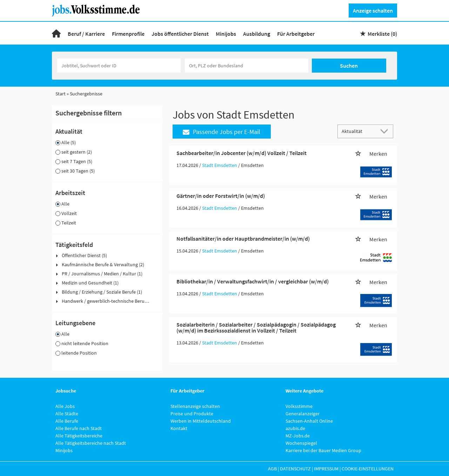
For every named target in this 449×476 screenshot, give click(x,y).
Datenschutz (295, 469)
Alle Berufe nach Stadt (79, 428)
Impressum (326, 469)
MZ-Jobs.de (298, 436)
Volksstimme (299, 406)
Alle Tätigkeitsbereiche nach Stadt (91, 443)
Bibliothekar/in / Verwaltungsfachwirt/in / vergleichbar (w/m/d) (253, 281)
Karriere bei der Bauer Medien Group (323, 450)
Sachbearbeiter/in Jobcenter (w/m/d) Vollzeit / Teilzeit (242, 153)
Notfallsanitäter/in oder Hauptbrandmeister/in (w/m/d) (243, 239)
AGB (272, 469)
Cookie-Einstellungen (368, 469)
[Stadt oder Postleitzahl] (247, 66)
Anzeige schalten (373, 11)
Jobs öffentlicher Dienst (180, 34)
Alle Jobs (65, 406)
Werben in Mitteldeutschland (201, 421)
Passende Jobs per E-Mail (222, 132)
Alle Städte (67, 414)
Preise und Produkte (192, 414)
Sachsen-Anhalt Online (309, 421)
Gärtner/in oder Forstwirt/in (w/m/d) (221, 196)
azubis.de (295, 428)
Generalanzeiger (303, 414)
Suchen (349, 66)
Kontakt (179, 428)
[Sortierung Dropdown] (386, 131)
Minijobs (226, 34)
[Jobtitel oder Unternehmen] (119, 66)
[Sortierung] (358, 131)
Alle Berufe (67, 421)
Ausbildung (257, 34)
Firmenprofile (128, 34)
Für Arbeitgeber (296, 34)
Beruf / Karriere (86, 34)
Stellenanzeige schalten (195, 406)
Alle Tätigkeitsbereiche (79, 436)
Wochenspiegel (301, 443)
